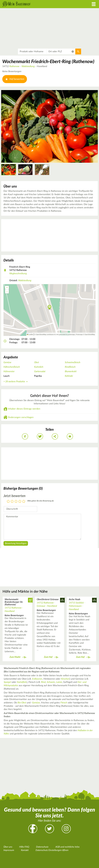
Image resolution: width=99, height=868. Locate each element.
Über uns (8, 847)
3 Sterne (16, 502)
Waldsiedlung (28, 66)
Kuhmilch (39, 367)
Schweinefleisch (73, 362)
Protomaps (79, 334)
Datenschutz (42, 847)
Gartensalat (40, 372)
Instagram (66, 829)
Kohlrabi (69, 376)
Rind (43, 682)
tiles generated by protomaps (66, 334)
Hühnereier (9, 372)
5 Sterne (24, 502)
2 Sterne (12, 502)
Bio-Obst (22, 703)
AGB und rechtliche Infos (67, 847)
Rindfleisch (70, 367)
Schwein (51, 682)
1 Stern (8, 502)
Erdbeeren (37, 679)
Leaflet (30, 334)
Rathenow (14, 66)
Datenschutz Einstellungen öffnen (52, 850)
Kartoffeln (22, 682)
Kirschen (65, 679)
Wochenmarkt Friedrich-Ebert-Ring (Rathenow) (48, 62)
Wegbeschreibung (18, 274)
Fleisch (64, 703)
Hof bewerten (15, 79)
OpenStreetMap (90, 334)
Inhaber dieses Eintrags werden (24, 409)
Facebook (33, 829)
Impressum (9, 850)
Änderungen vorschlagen (21, 417)
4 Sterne (20, 502)
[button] (50, 307)
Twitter (49, 829)
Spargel (7, 682)
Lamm (59, 682)
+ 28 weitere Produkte (16, 382)
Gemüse (7, 362)
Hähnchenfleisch (12, 367)
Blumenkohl (71, 372)
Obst (36, 362)
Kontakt (25, 850)
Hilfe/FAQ (24, 847)
